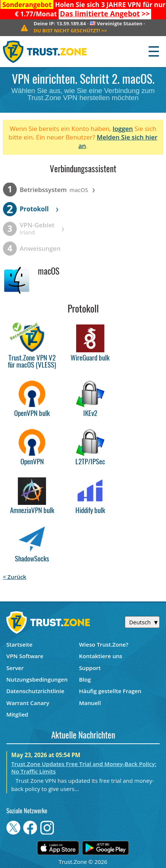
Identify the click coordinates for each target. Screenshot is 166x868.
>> (105, 14)
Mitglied (17, 714)
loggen (123, 129)
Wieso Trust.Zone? (104, 644)
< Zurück (15, 577)
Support (90, 668)
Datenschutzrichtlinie (35, 691)
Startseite (19, 644)
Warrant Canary (28, 703)
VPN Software (25, 656)
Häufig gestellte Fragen (110, 691)
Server (15, 668)
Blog (85, 679)
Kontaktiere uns (101, 656)
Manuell (90, 703)
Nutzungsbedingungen (37, 679)
